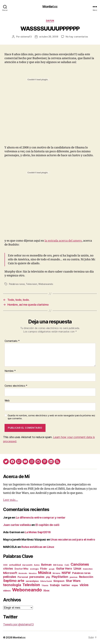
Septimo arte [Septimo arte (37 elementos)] (14, 581)
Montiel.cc (50, 7)
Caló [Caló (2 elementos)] (67, 565)
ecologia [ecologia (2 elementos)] (34, 569)
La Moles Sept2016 (38, 532)
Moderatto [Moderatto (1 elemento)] (23, 573)
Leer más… (11, 500)
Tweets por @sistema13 (18, 624)
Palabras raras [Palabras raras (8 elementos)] (81, 573)
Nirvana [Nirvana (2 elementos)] (56, 573)
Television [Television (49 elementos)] (31, 585)
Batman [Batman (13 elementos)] (46, 565)
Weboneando (46, 284)
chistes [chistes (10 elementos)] (8, 569)
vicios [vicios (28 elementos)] (84, 585)
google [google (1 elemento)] (52, 569)
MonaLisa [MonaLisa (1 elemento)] (33, 573)
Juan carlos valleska (17, 525)
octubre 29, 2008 (49, 37)
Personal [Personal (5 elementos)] (23, 577)
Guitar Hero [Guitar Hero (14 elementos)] (64, 568)
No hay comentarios (77, 37)
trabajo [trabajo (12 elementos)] (55, 585)
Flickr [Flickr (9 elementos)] (44, 569)
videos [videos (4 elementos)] (7, 591)
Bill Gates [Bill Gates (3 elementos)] (58, 565)
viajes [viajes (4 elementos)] (75, 585)
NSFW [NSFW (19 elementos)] (66, 573)
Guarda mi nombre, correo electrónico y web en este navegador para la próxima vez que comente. (51, 417)
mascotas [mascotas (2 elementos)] (88, 569)
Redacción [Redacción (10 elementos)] (86, 577)
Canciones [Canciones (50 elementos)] (80, 564)
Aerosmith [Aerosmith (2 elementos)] (27, 565)
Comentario (12, 341)
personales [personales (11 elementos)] (37, 577)
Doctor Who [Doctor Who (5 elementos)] (22, 569)
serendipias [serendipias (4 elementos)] (32, 581)
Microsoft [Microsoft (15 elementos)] (10, 573)
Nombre (10, 371)
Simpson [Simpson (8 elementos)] (59, 581)
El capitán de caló (47, 525)
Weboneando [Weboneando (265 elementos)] (27, 590)
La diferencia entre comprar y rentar (41, 517)
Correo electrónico (16, 386)
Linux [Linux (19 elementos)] (78, 568)
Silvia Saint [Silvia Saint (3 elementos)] (46, 581)
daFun (50, 21)
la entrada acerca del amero (63, 241)
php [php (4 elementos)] (48, 577)
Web (7, 401)
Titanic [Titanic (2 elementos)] (45, 585)
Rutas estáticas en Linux (38, 547)
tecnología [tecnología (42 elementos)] (12, 585)
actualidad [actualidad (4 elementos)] (15, 565)
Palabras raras (17, 284)
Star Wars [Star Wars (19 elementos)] (73, 581)
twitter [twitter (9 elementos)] (66, 585)
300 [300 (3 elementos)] (5, 565)
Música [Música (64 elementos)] (45, 573)
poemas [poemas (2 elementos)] (74, 577)
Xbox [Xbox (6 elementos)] (46, 591)
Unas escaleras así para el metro (73, 540)
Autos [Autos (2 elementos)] (37, 565)
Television (31, 284)
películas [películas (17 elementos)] (10, 577)
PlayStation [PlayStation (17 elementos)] (60, 577)
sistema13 (26, 37)
